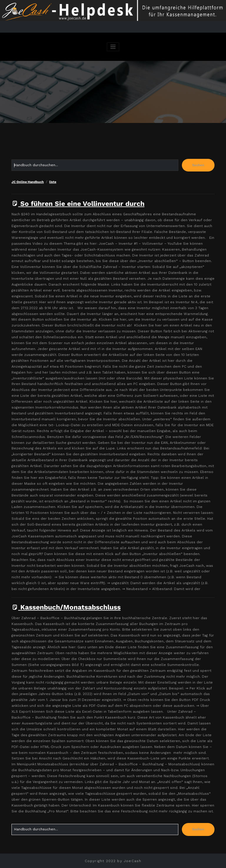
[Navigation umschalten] (113, 47)
